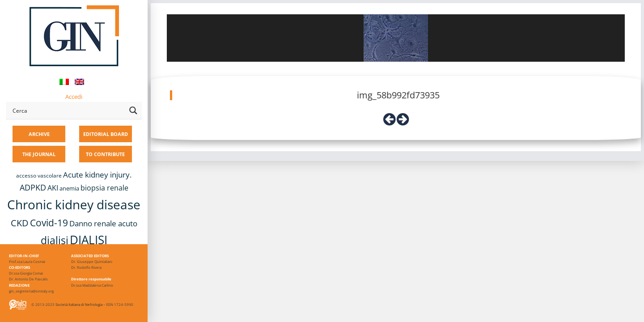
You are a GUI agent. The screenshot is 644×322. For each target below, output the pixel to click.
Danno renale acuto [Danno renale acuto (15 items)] (103, 223)
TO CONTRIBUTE (105, 154)
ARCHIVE (39, 134)
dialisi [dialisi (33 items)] (55, 240)
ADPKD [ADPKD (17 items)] (33, 187)
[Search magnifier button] (133, 110)
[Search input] (68, 110)
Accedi (74, 97)
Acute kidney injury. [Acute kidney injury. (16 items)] (97, 175)
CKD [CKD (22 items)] (20, 223)
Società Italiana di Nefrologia (79, 304)
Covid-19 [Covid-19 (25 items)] (49, 223)
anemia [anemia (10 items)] (69, 188)
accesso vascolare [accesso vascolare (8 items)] (39, 176)
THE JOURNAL (39, 154)
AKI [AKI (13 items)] (53, 188)
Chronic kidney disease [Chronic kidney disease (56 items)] (74, 204)
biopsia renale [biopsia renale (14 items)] (104, 188)
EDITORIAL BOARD (106, 134)
